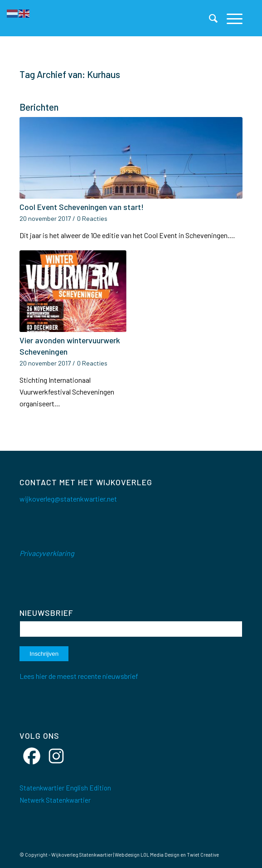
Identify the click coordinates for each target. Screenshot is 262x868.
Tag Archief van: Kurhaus (70, 74)
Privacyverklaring (47, 553)
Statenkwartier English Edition (65, 788)
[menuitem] (209, 18)
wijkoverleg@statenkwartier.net (68, 499)
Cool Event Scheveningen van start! (82, 207)
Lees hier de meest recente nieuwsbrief (79, 676)
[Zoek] (209, 18)
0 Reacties (92, 218)
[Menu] (230, 18)
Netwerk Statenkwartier (55, 800)
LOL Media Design (160, 855)
